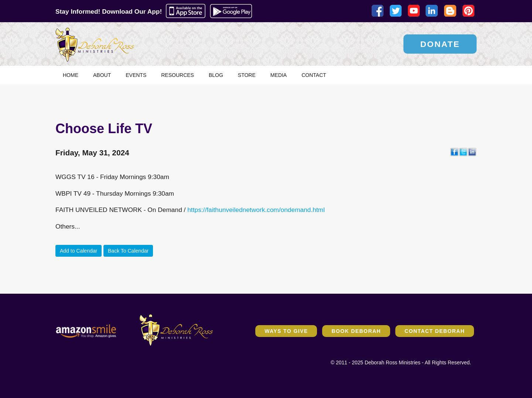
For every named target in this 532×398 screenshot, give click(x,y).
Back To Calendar (128, 251)
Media (279, 75)
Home (71, 75)
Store (247, 75)
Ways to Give (286, 331)
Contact (314, 75)
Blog (216, 75)
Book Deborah (356, 331)
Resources (178, 75)
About (102, 75)
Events (136, 75)
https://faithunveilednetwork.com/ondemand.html (256, 210)
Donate (440, 44)
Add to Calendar (79, 251)
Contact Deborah (435, 331)
